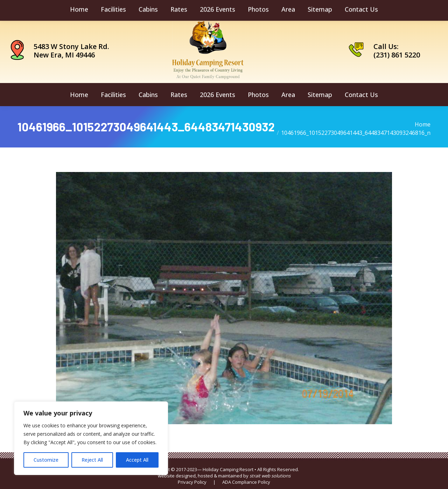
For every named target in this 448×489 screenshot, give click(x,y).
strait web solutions (270, 476)
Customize (46, 460)
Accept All (137, 460)
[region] (91, 438)
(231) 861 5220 (397, 55)
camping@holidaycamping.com (63, 9)
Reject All (92, 460)
